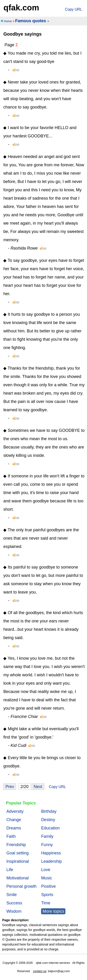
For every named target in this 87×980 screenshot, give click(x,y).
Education (50, 828)
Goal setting (17, 853)
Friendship (16, 845)
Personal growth (21, 886)
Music (47, 878)
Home (8, 21)
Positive (48, 886)
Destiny (48, 820)
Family (47, 836)
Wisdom (14, 911)
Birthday (49, 811)
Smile (11, 895)
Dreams (14, 828)
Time (46, 903)
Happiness (51, 853)
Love (46, 870)
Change (14, 820)
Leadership (51, 861)
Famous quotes (31, 21)
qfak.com (21, 8)
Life (10, 870)
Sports (47, 895)
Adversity (15, 811)
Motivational (17, 878)
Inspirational (18, 861)
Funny (47, 845)
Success (14, 903)
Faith (11, 836)
